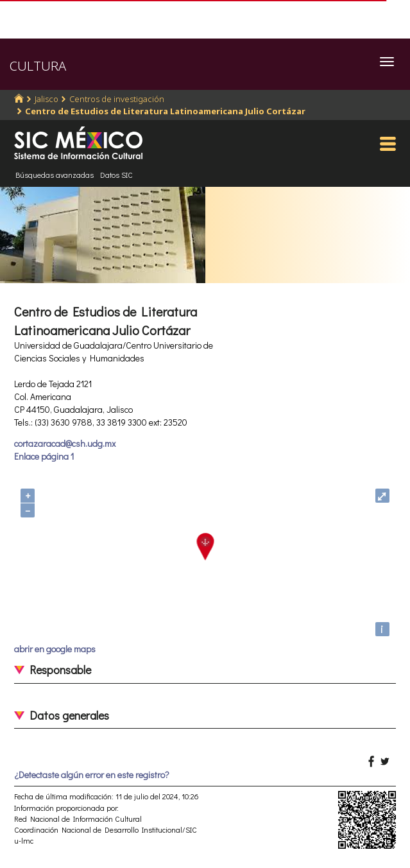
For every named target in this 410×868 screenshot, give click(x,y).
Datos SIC (116, 175)
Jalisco (47, 99)
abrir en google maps (55, 649)
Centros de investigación (117, 99)
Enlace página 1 (44, 456)
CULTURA (38, 66)
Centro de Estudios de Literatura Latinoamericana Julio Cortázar (165, 111)
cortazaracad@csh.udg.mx (65, 443)
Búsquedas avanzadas (55, 175)
